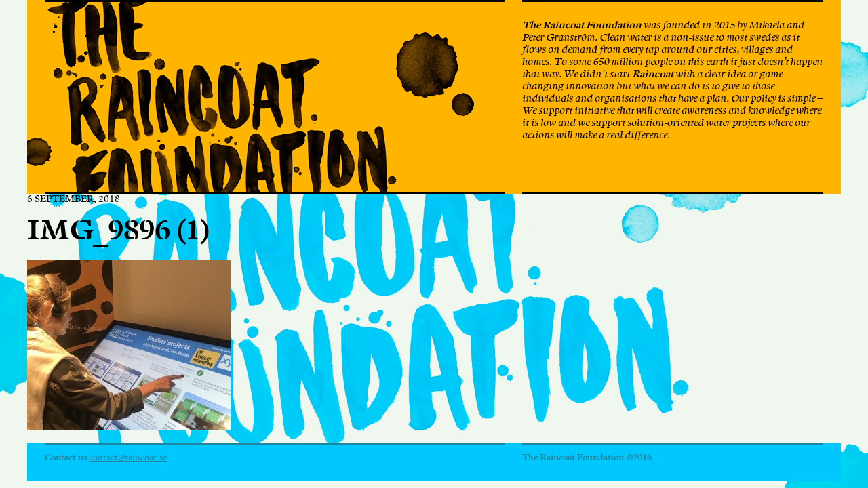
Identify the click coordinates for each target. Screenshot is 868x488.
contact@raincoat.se (128, 457)
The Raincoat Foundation (254, 97)
